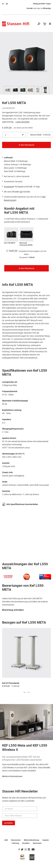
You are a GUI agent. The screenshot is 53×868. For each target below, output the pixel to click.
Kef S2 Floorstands (11, 683)
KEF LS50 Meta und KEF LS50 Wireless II (25, 748)
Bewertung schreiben (13, 610)
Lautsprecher (9, 108)
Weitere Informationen (12, 776)
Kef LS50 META (10, 243)
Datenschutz (16, 840)
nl (3, 4)
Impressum (37, 843)
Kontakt (30, 8)
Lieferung (15, 843)
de (7, 4)
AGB (6, 840)
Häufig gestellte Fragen (42, 4)
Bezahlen (26, 843)
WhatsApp (47, 8)
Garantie (46, 840)
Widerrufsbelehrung (32, 840)
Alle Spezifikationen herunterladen (22, 504)
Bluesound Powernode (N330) (26, 244)
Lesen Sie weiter (23, 122)
